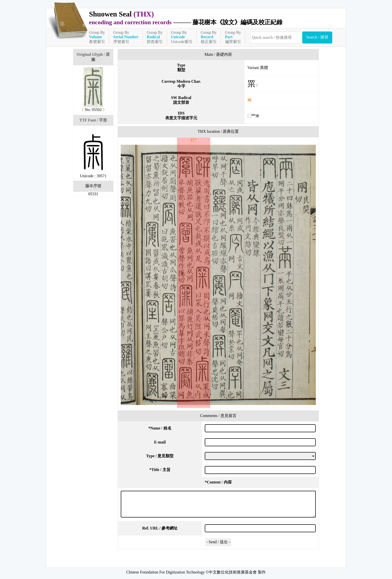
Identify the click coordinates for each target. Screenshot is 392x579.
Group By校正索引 (209, 37)
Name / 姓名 (160, 428)
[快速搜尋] (276, 37)
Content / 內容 (218, 482)
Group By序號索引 (126, 37)
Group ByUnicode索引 (182, 37)
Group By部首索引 (155, 37)
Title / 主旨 (160, 470)
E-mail (160, 442)
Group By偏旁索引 (233, 37)
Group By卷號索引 (97, 37)
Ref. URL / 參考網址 (160, 528)
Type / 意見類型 (160, 456)
